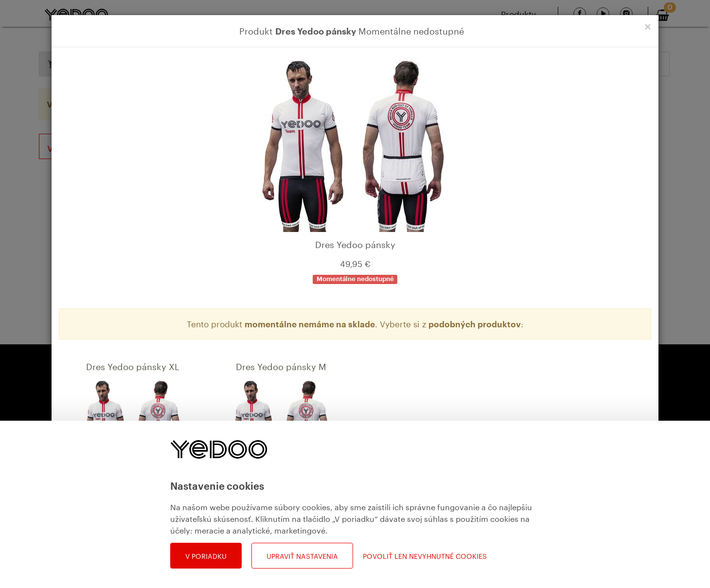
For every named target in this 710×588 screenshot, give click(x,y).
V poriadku (206, 555)
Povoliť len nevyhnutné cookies (425, 556)
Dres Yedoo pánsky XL (133, 365)
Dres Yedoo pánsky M (281, 365)
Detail (107, 528)
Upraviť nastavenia (302, 555)
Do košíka (152, 528)
